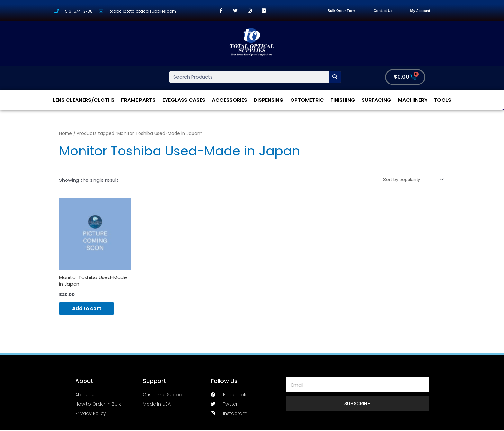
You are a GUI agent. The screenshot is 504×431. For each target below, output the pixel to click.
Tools (443, 100)
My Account (420, 11)
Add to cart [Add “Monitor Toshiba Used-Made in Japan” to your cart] (87, 308)
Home (66, 133)
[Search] (335, 77)
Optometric (307, 100)
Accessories (230, 100)
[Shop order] (412, 180)
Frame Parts (138, 100)
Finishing (343, 100)
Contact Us (383, 11)
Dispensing (269, 100)
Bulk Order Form (342, 11)
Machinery (413, 100)
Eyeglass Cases (184, 100)
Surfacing (376, 100)
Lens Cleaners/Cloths (84, 100)
